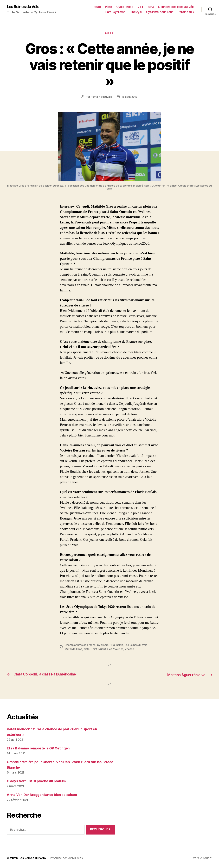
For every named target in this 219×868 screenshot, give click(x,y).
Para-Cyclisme (115, 12)
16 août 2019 (130, 97)
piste (87, 650)
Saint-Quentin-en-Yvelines (108, 650)
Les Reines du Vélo (24, 7)
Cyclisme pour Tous (160, 12)
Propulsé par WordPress (67, 858)
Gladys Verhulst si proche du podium (39, 781)
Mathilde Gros (73, 650)
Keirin (120, 646)
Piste (109, 7)
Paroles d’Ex (186, 12)
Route (97, 7)
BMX (151, 7)
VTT (140, 7)
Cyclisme (103, 646)
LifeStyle (136, 12)
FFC (113, 646)
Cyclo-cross (125, 7)
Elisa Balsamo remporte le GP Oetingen (40, 749)
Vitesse (131, 650)
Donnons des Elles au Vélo (176, 7)
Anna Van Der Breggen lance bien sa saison (44, 795)
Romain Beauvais (101, 97)
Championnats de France (80, 646)
